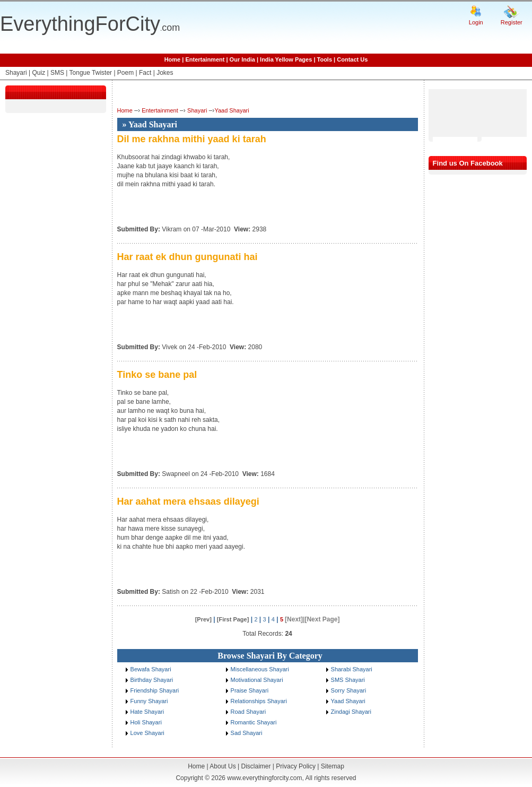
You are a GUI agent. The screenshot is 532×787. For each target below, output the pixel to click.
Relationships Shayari (259, 701)
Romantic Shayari (254, 722)
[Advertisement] (460, 113)
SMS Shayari (348, 680)
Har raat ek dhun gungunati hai (187, 257)
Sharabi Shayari (352, 669)
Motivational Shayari (257, 680)
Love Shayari (147, 733)
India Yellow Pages (286, 59)
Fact (145, 73)
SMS (57, 73)
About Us (223, 766)
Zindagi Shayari (351, 712)
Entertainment (205, 59)
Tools (325, 59)
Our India (242, 59)
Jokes (165, 73)
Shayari (16, 73)
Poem (125, 73)
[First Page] (233, 619)
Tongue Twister (91, 73)
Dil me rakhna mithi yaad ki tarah (192, 139)
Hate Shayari (147, 712)
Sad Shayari (247, 733)
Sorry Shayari (349, 690)
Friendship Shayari (155, 690)
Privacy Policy (296, 766)
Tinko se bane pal (157, 375)
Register (512, 22)
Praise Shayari (250, 690)
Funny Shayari (149, 701)
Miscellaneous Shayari (260, 669)
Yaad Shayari (232, 110)
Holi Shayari (146, 722)
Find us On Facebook (468, 163)
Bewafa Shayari (151, 669)
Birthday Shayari (152, 680)
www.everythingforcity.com (264, 778)
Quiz (38, 73)
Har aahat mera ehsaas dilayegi (188, 501)
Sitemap (333, 766)
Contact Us (352, 59)
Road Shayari (248, 712)
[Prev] (203, 619)
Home (173, 59)
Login (476, 22)
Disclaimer (256, 766)
